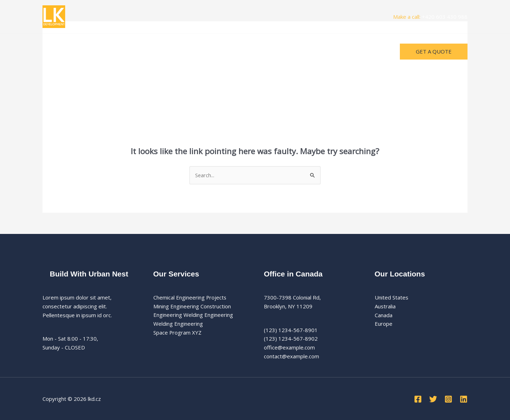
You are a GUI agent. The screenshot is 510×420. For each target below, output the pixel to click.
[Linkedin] (464, 399)
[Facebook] (418, 399)
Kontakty (137, 51)
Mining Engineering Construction (192, 306)
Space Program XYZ (178, 332)
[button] (434, 52)
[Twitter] (433, 399)
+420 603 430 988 (445, 17)
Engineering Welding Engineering (193, 315)
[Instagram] (448, 399)
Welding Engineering (178, 324)
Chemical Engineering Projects (190, 297)
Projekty (105, 51)
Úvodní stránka (66, 51)
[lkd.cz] (54, 16)
